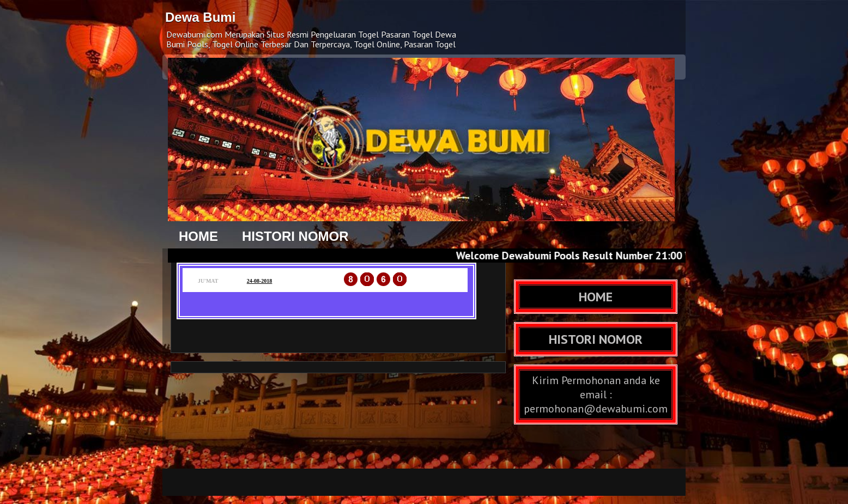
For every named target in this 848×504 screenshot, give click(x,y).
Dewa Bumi (200, 17)
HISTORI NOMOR (295, 236)
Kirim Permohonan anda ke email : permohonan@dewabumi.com (596, 394)
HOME (198, 236)
